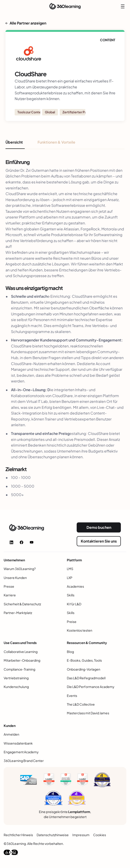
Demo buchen (99, 527)
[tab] (15, 144)
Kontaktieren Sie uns (99, 541)
